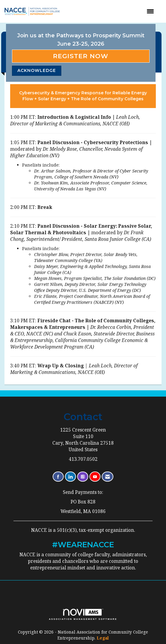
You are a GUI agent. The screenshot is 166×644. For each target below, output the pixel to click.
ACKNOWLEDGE (37, 70)
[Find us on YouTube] (95, 477)
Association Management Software (83, 614)
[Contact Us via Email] (108, 477)
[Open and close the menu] (113, 11)
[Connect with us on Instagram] (83, 477)
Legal (103, 638)
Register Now (81, 56)
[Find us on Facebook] (58, 477)
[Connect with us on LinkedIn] (70, 477)
